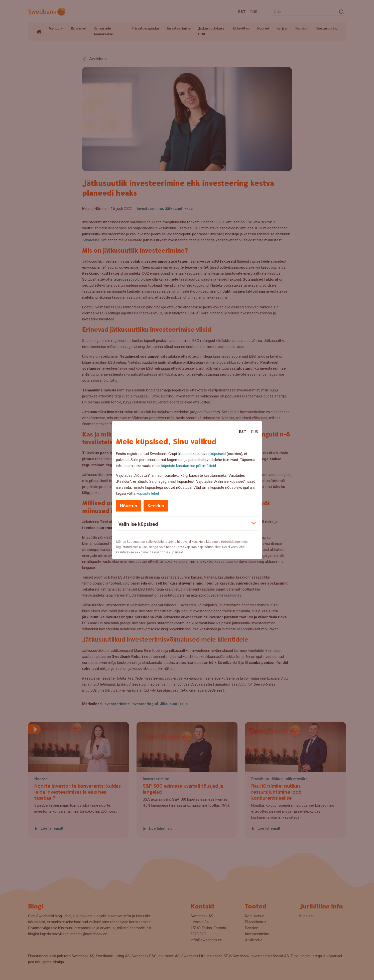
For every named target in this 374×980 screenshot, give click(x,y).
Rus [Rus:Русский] (255, 432)
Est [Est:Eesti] (243, 432)
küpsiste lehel (148, 494)
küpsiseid (218, 454)
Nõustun (129, 506)
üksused (185, 454)
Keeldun (156, 506)
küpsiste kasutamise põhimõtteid (189, 466)
